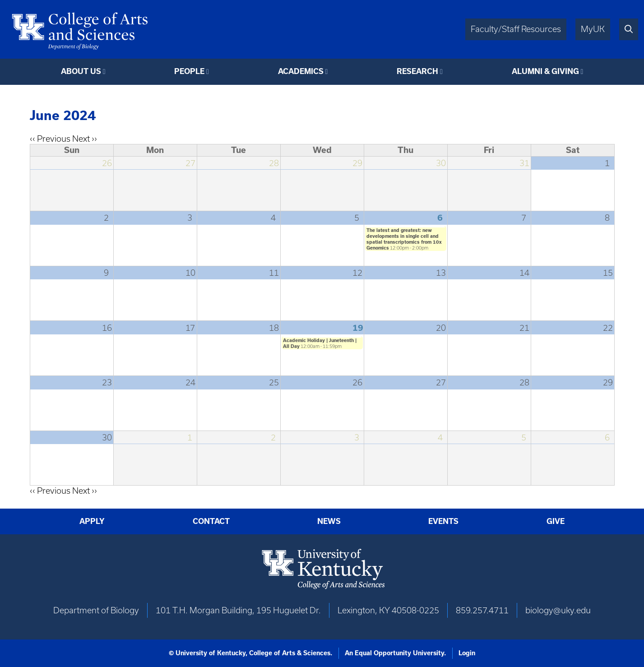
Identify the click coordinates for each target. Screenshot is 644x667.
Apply (92, 521)
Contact (211, 521)
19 (358, 328)
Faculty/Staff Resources (516, 29)
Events (443, 521)
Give (556, 521)
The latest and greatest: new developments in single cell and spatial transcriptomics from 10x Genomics (404, 239)
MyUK (593, 29)
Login (467, 653)
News (329, 521)
